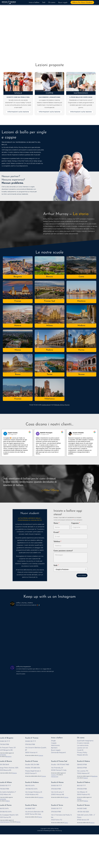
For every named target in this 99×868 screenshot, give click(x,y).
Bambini (54, 748)
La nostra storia (83, 745)
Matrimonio (81, 93)
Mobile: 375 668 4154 (33, 768)
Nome (56, 523)
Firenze (18, 301)
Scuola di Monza (57, 782)
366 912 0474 (30, 786)
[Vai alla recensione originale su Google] (30, 433)
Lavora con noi (82, 748)
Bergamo (18, 277)
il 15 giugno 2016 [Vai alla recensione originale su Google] (44, 434)
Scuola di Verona (83, 805)
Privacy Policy (82, 752)
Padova (50, 350)
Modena (81, 326)
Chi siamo (52, 3)
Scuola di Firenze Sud (59, 761)
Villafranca (49, 399)
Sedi (44, 3)
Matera (18, 326)
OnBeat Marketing (56, 831)
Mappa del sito (82, 755)
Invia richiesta (82, 576)
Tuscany (54, 775)
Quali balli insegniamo (85, 741)
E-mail (56, 532)
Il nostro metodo (83, 743)
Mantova (81, 301)
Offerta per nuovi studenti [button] (82, 3)
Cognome (75, 523)
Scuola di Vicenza (32, 738)
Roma (18, 374)
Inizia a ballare (34, 3)
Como (81, 277)
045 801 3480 (82, 808)
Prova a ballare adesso (17, 42)
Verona (81, 374)
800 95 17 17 (81, 786)
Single (18, 93)
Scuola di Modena (32, 782)
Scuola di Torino (57, 805)
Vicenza (18, 399)
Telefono (57, 542)
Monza (18, 350)
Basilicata (95, 776)
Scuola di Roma (31, 805)
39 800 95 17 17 (56, 786)
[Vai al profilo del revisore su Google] (5, 434)
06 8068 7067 (30, 808)
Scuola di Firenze (32, 761)
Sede (55, 565)
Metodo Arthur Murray (62, 405)
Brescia (49, 277)
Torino (50, 374)
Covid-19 (80, 750)
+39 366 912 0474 (31, 789)
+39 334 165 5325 (83, 812)
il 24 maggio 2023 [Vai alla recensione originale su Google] (12, 434)
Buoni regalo (63, 3)
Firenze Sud (49, 301)
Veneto (79, 799)
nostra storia (46, 405)
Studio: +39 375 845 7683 (60, 764)
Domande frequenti (58, 752)
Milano (49, 326)
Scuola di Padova (83, 782)
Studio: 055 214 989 (32, 764)
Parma (81, 350)
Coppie (50, 93)
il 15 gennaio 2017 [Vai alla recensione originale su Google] (77, 434)
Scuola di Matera (83, 761)
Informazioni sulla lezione (18, 112)
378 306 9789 (56, 789)
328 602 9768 (82, 764)
